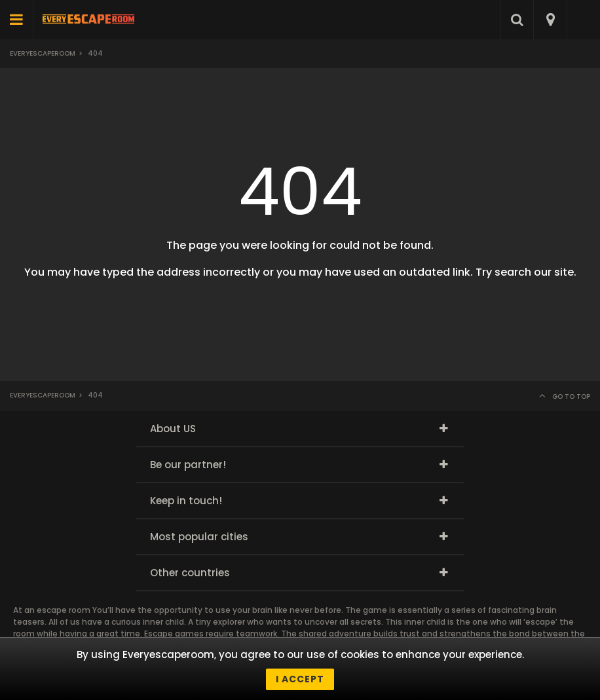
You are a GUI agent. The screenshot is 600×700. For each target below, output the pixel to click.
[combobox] (550, 20)
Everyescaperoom (43, 53)
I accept (300, 679)
